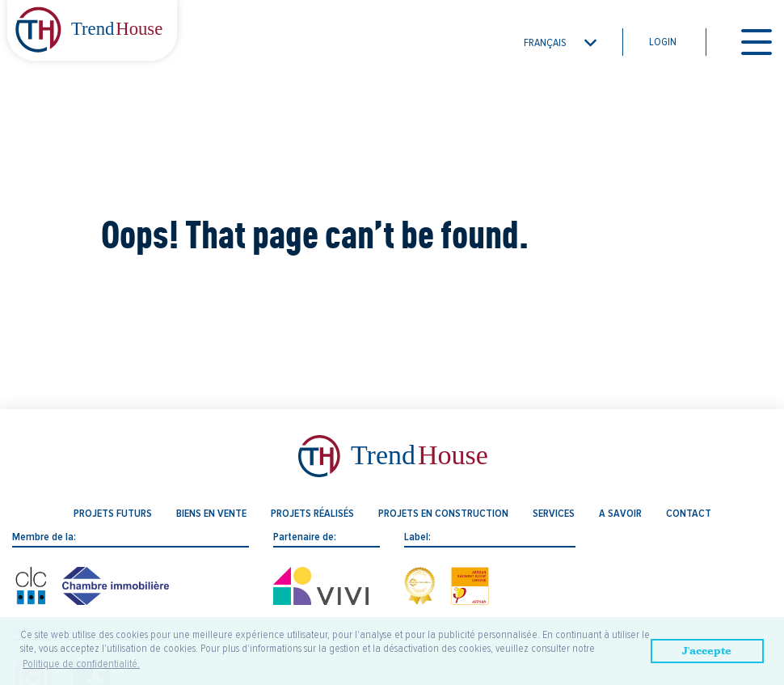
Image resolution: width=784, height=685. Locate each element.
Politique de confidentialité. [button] (81, 664)
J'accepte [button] (707, 651)
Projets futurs (113, 514)
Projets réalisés (312, 514)
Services (554, 514)
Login (663, 42)
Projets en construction (443, 514)
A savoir (620, 514)
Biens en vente (211, 514)
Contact (689, 514)
